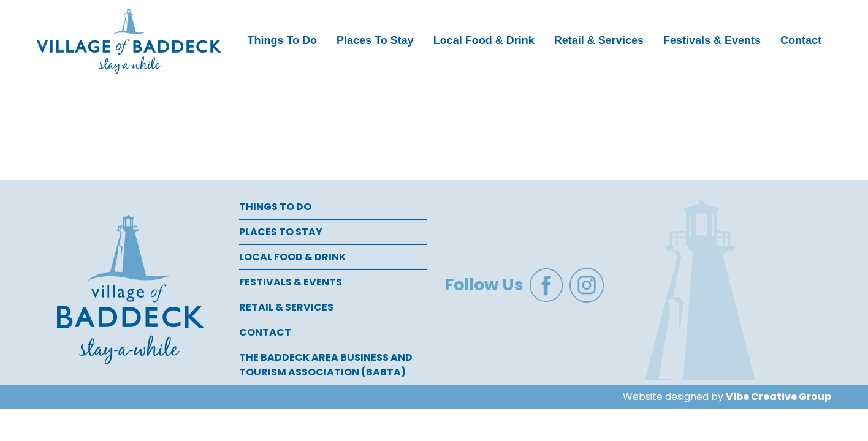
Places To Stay (375, 40)
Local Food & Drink (484, 40)
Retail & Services (599, 40)
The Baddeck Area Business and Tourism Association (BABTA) (326, 365)
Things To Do (282, 40)
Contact (801, 40)
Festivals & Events (712, 40)
